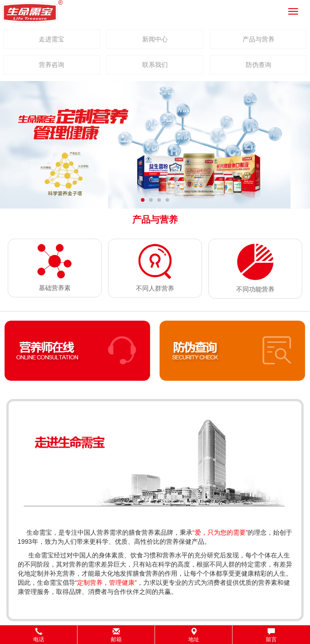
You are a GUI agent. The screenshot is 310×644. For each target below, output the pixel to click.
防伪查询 (258, 65)
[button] (155, 635)
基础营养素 (55, 288)
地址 (194, 635)
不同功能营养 (255, 289)
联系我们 (155, 65)
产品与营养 (258, 39)
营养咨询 (52, 65)
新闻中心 (155, 39)
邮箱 (116, 635)
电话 (39, 635)
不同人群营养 (155, 288)
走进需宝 (52, 39)
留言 (271, 635)
